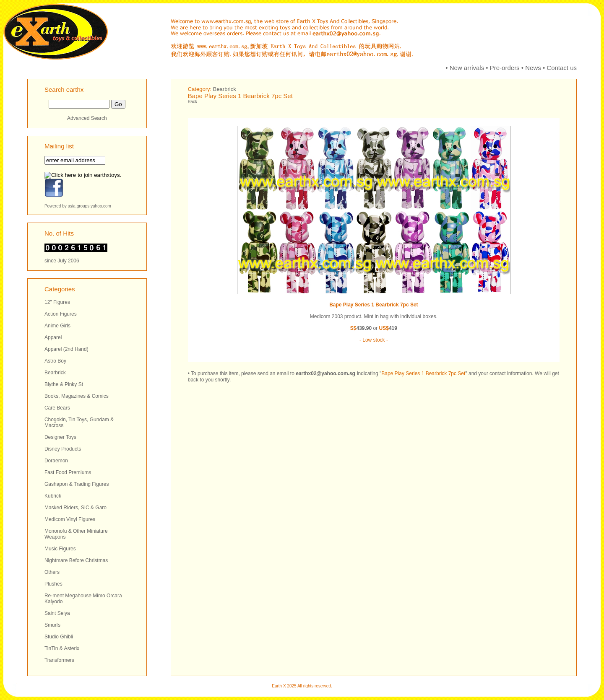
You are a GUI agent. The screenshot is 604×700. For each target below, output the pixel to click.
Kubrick (53, 496)
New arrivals (467, 68)
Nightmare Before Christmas (76, 560)
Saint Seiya (57, 613)
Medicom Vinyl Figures (70, 519)
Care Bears (57, 408)
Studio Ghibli (59, 637)
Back (193, 102)
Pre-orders (505, 68)
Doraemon (56, 461)
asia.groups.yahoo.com (90, 206)
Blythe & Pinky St (64, 384)
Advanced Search (87, 118)
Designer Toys (60, 437)
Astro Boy (55, 361)
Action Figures (61, 314)
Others (52, 572)
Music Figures (60, 549)
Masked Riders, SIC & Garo (75, 508)
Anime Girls (57, 326)
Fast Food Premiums (68, 472)
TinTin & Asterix (62, 648)
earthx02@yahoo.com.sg (325, 373)
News (533, 68)
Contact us (562, 68)
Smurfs (52, 625)
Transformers (59, 660)
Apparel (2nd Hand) (66, 349)
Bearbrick (55, 373)
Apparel (53, 337)
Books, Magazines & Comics (77, 396)
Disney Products (63, 449)
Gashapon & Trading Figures (77, 484)
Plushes (53, 584)
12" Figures (57, 302)
